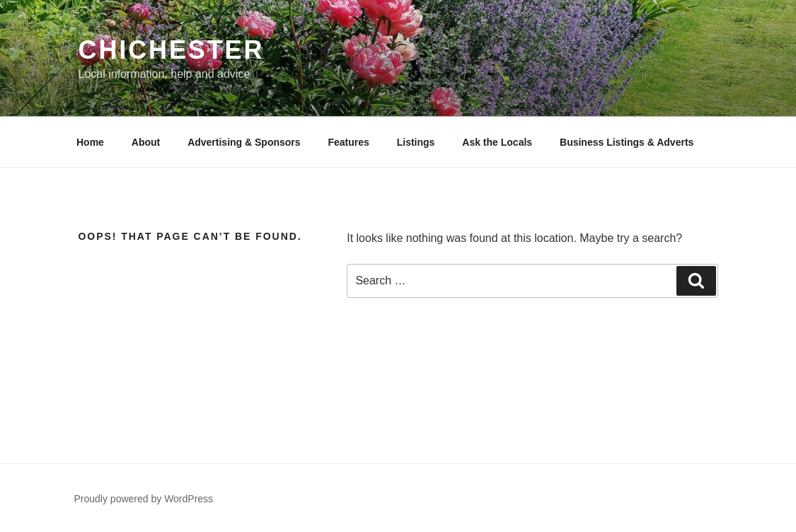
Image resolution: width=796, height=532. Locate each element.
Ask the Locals (497, 142)
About (146, 142)
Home (90, 142)
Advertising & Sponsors (244, 142)
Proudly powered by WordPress (144, 499)
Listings (416, 142)
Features (348, 142)
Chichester (172, 50)
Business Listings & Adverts (627, 142)
